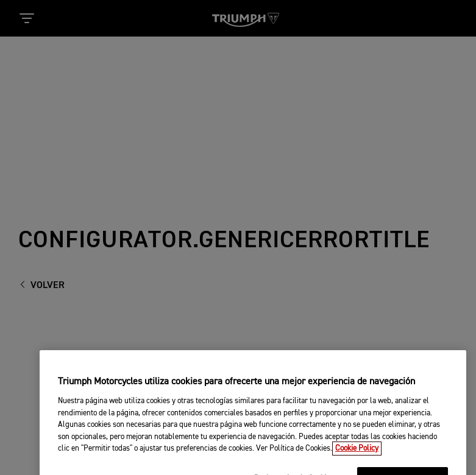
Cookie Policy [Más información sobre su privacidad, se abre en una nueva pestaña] (357, 456)
